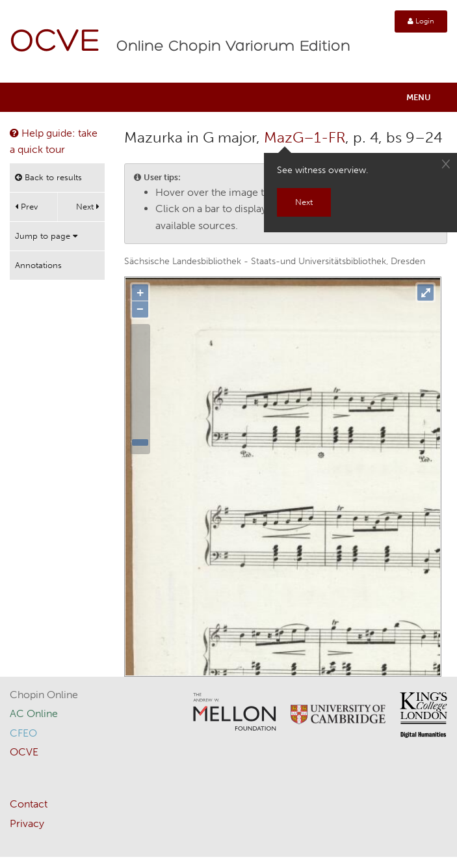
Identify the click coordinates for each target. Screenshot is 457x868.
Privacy (27, 823)
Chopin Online (44, 695)
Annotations (38, 265)
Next (88, 207)
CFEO (23, 733)
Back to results (48, 177)
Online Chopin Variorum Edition (233, 47)
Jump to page (46, 236)
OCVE (55, 43)
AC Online (34, 713)
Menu (419, 97)
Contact (29, 804)
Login (421, 21)
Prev (26, 207)
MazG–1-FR (305, 137)
